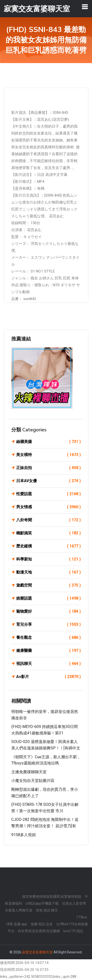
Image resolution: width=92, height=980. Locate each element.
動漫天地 (48, 572)
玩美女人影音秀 (74, 903)
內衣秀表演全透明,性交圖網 (39, 931)
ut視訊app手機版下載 (42, 903)
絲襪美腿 (48, 442)
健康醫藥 (48, 651)
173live (82, 917)
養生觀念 (48, 638)
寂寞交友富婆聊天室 (37, 952)
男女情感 (48, 507)
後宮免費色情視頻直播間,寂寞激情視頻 (52, 896)
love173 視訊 (73, 931)
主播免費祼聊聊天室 (29, 772)
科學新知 (48, 559)
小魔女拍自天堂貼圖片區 (33, 781)
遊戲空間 (48, 585)
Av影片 (48, 677)
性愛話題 (48, 494)
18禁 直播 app (16, 924)
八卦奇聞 (48, 520)
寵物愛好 (48, 611)
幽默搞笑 (48, 533)
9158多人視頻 (24, 835)
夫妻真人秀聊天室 (19, 910)
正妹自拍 (48, 468)
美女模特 (48, 455)
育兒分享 (48, 625)
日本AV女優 (48, 481)
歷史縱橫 (48, 546)
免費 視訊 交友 (42, 924)
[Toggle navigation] (85, 7)
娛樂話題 (48, 598)
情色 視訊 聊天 (47, 910)
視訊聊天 (48, 664)
